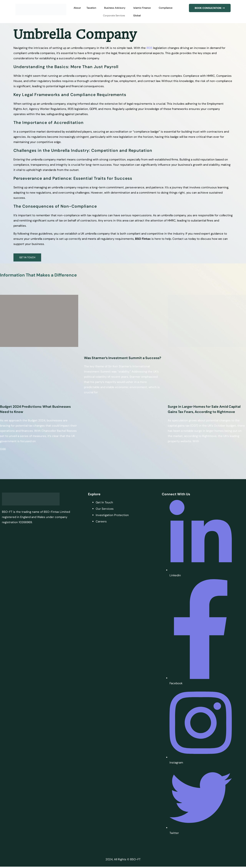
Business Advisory (124, 8)
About (82, 8)
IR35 (149, 48)
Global (151, 15)
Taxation (98, 8)
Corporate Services (125, 15)
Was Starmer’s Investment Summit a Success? (123, 358)
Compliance (97, 15)
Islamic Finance (156, 8)
